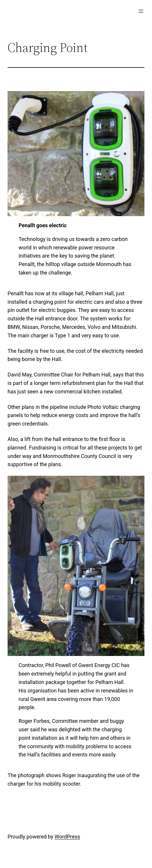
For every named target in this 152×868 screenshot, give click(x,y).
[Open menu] (141, 11)
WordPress (67, 837)
